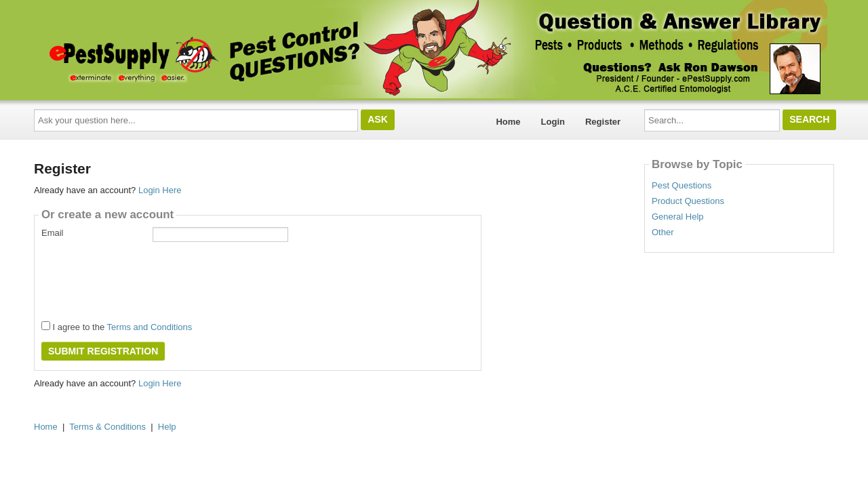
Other (663, 232)
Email (53, 233)
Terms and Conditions (150, 327)
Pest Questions (682, 186)
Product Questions (688, 201)
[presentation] (144, 277)
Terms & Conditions (107, 427)
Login (553, 122)
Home (508, 122)
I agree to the (117, 327)
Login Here (160, 190)
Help (167, 427)
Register (603, 122)
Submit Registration (103, 351)
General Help (678, 217)
